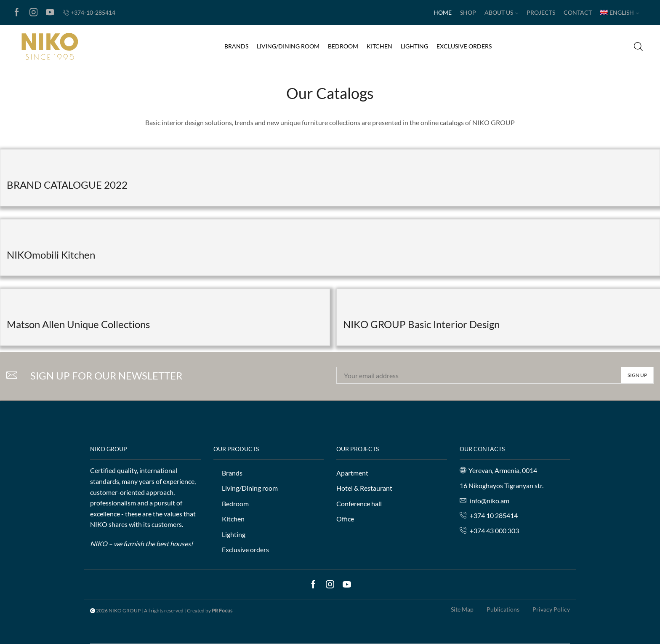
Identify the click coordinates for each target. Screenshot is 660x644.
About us (501, 12)
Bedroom (343, 46)
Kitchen (379, 46)
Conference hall (359, 504)
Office (345, 519)
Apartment (352, 473)
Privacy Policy (551, 609)
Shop (468, 12)
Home (443, 12)
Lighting (414, 46)
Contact (578, 12)
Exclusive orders (464, 46)
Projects (541, 12)
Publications (503, 609)
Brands (236, 46)
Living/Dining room (288, 46)
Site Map (462, 609)
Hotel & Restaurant (364, 488)
